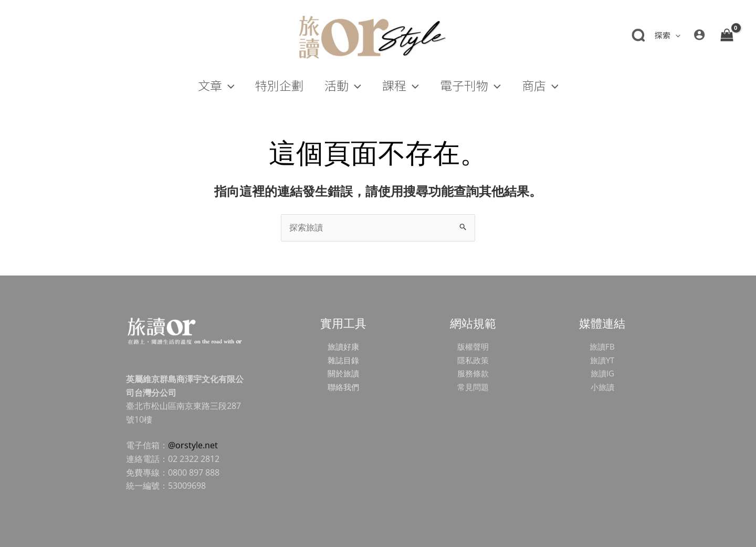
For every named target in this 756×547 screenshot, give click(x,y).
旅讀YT (602, 360)
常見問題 (473, 387)
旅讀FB (602, 346)
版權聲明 (473, 346)
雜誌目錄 (343, 360)
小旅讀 (602, 387)
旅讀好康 (343, 346)
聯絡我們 (343, 387)
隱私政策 (473, 360)
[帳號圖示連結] (699, 35)
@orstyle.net (193, 445)
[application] (675, 35)
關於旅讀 (343, 373)
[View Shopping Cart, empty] (727, 35)
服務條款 (473, 373)
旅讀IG (602, 373)
